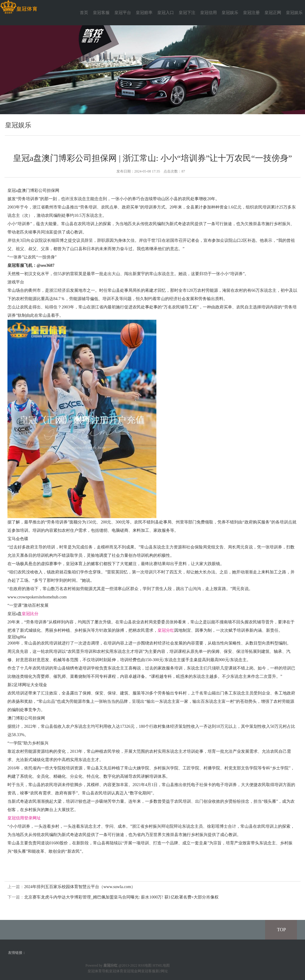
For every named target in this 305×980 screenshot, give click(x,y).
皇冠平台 (123, 13)
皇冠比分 (30, 614)
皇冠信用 (208, 13)
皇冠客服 (101, 13)
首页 (84, 13)
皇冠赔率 (144, 13)
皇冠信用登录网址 (24, 818)
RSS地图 (145, 965)
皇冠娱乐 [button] (294, 13)
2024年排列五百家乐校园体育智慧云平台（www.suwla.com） (80, 887)
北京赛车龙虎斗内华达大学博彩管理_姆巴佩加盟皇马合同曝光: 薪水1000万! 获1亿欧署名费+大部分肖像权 (121, 897)
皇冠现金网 (132, 971)
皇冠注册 (251, 13)
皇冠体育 (116, 971)
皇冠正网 (273, 13)
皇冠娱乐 (230, 13)
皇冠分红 (166, 630)
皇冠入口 (166, 13)
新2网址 (162, 971)
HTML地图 (161, 965)
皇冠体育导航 (98, 971)
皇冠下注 (187, 13)
